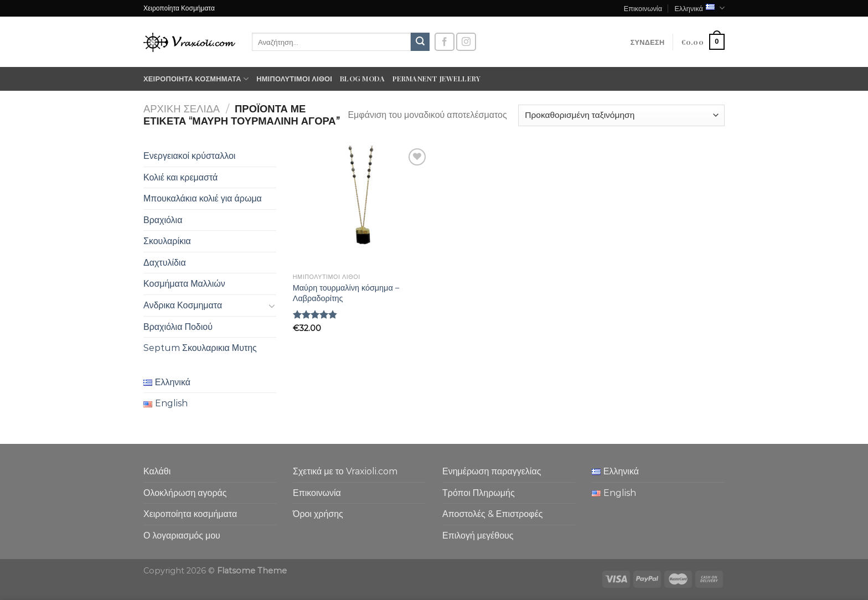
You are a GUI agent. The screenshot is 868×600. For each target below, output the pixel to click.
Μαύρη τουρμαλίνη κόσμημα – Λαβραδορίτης (346, 293)
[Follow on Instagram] (466, 42)
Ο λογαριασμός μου (182, 536)
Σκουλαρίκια (167, 241)
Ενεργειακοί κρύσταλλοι (189, 156)
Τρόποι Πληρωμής (479, 493)
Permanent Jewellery (436, 78)
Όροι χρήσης (318, 514)
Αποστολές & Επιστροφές (492, 514)
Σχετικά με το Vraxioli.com (345, 471)
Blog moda (362, 78)
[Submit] (420, 42)
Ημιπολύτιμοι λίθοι (294, 78)
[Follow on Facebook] (445, 42)
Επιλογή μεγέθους (478, 536)
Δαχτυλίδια (165, 263)
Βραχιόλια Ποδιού (178, 327)
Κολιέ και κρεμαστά (180, 177)
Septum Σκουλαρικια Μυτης (200, 348)
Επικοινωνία (643, 8)
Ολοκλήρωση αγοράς (185, 493)
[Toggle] (272, 306)
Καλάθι (157, 471)
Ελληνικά (699, 8)
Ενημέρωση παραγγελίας (492, 471)
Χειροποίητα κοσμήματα (196, 79)
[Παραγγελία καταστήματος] (621, 115)
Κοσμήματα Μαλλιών (184, 284)
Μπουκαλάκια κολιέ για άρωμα (203, 198)
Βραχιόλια (163, 220)
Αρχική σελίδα (182, 109)
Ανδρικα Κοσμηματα (183, 305)
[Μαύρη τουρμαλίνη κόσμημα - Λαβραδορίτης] (361, 207)
